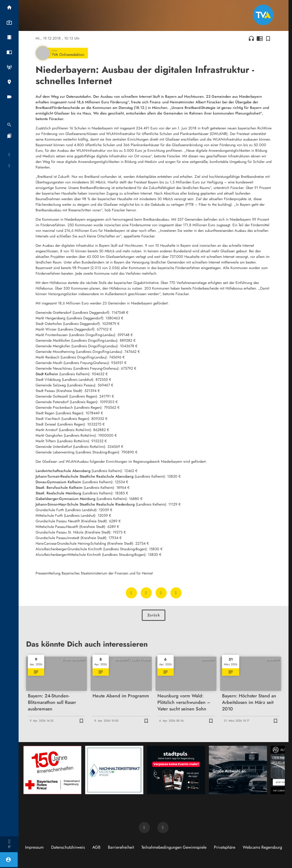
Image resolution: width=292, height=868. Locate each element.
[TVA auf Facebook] (144, 827)
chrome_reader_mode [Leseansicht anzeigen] (260, 38)
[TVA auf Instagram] (163, 827)
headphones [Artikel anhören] (251, 38)
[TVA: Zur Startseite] (263, 15)
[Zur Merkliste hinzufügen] (268, 38)
